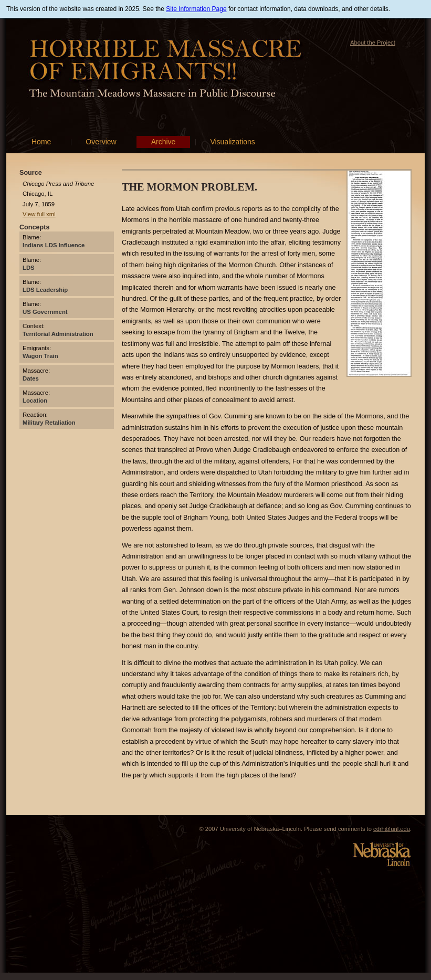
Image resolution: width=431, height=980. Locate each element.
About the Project (373, 43)
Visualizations (232, 142)
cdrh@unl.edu (392, 829)
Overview (101, 142)
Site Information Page (196, 9)
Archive (164, 142)
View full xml (39, 214)
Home (41, 142)
